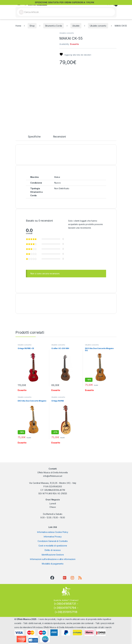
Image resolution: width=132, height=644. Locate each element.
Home (18, 26)
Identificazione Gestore (53, 555)
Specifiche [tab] (34, 137)
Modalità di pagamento (53, 564)
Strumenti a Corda (54, 26)
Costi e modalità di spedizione (53, 546)
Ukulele (76, 26)
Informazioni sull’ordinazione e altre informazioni (53, 559)
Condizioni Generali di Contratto (53, 541)
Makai (57, 177)
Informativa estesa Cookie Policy (53, 532)
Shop (32, 26)
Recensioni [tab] (59, 137)
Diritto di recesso (53, 550)
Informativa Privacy (53, 537)
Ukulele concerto (98, 26)
